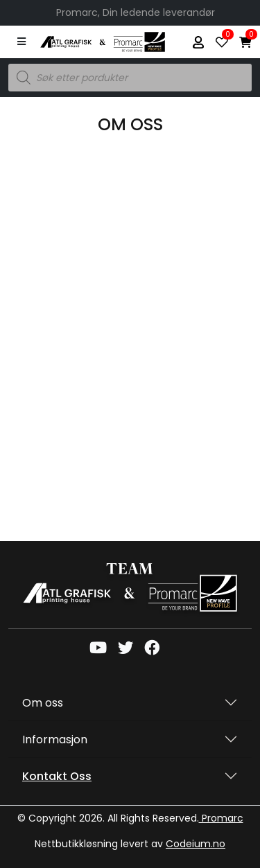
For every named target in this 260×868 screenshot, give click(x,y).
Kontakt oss (57, 776)
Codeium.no (196, 844)
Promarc (221, 818)
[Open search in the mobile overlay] (130, 78)
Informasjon (55, 739)
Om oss (43, 703)
